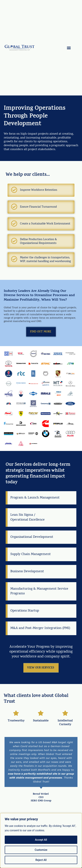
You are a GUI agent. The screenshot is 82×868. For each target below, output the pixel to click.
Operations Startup (25, 611)
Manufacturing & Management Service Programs (39, 591)
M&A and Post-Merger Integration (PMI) (40, 628)
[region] (41, 840)
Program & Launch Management (35, 498)
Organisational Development (32, 537)
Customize (41, 850)
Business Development (27, 572)
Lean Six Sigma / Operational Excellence (28, 517)
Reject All (41, 860)
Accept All (41, 840)
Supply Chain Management (31, 554)
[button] (69, 48)
